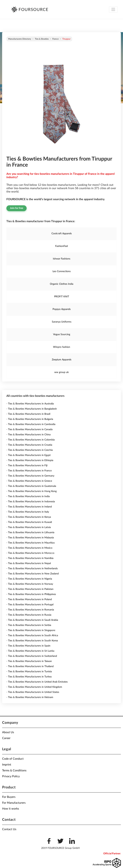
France (55, 39)
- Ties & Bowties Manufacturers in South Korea (32, 641)
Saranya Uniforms (62, 322)
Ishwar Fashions (62, 259)
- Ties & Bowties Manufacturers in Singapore (31, 630)
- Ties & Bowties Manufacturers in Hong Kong (32, 491)
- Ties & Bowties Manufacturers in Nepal (29, 563)
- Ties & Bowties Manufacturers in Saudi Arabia (32, 620)
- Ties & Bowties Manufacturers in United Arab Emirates (37, 682)
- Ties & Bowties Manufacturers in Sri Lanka (30, 651)
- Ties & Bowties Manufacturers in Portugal (30, 605)
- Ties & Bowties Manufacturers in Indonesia (31, 502)
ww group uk (62, 372)
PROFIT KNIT (62, 297)
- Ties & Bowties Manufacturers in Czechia (30, 450)
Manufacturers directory (20, 39)
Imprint (7, 765)
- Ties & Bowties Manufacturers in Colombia (31, 440)
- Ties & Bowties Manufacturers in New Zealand (33, 574)
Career (6, 738)
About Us (8, 732)
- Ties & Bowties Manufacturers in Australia (30, 404)
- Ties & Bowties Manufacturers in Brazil (28, 414)
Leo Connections (62, 271)
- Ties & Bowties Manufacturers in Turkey (29, 677)
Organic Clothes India (62, 284)
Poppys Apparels (62, 309)
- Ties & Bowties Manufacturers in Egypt (28, 455)
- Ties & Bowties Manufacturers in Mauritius (31, 543)
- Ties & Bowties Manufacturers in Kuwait (29, 522)
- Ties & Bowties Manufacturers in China (28, 435)
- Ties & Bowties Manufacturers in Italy (28, 512)
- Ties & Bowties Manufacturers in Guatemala (31, 486)
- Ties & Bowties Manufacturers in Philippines (31, 594)
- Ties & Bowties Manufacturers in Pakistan (30, 589)
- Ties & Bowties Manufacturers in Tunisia (29, 672)
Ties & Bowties (42, 39)
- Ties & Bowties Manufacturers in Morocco (30, 553)
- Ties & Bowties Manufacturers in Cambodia (31, 424)
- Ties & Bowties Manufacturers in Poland (29, 599)
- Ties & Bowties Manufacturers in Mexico (29, 548)
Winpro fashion (62, 347)
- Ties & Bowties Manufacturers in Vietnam (30, 697)
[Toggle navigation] (113, 10)
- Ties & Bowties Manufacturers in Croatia (29, 445)
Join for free (17, 208)
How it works (11, 809)
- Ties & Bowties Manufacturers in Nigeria (29, 579)
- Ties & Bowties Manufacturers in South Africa (32, 636)
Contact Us (9, 829)
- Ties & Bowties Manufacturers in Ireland (29, 507)
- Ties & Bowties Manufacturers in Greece (29, 481)
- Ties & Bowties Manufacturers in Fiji (27, 466)
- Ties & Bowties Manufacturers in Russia (29, 615)
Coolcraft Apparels (62, 234)
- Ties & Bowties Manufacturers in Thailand (30, 666)
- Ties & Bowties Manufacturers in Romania (30, 610)
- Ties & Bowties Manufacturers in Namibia (30, 558)
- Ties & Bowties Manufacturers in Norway (30, 584)
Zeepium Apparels (62, 360)
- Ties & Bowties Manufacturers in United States (33, 692)
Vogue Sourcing (62, 334)
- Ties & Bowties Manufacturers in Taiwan (29, 661)
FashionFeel (62, 246)
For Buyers (9, 797)
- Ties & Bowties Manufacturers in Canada (29, 429)
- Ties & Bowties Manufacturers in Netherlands (32, 569)
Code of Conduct (13, 759)
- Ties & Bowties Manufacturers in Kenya (29, 517)
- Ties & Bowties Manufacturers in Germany (30, 476)
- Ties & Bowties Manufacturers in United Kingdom (34, 687)
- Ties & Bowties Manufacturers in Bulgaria (30, 419)
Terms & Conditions (14, 770)
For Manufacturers (14, 803)
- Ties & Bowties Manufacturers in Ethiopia (30, 460)
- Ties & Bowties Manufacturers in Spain (28, 646)
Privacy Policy (11, 776)
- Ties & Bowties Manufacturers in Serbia (29, 625)
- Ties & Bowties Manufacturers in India (28, 496)
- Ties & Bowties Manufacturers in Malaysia (30, 538)
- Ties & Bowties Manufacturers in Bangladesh (32, 409)
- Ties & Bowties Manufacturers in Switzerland (32, 656)
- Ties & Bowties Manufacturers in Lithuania (30, 532)
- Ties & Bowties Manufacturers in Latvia (29, 527)
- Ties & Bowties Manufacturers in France (29, 471)
